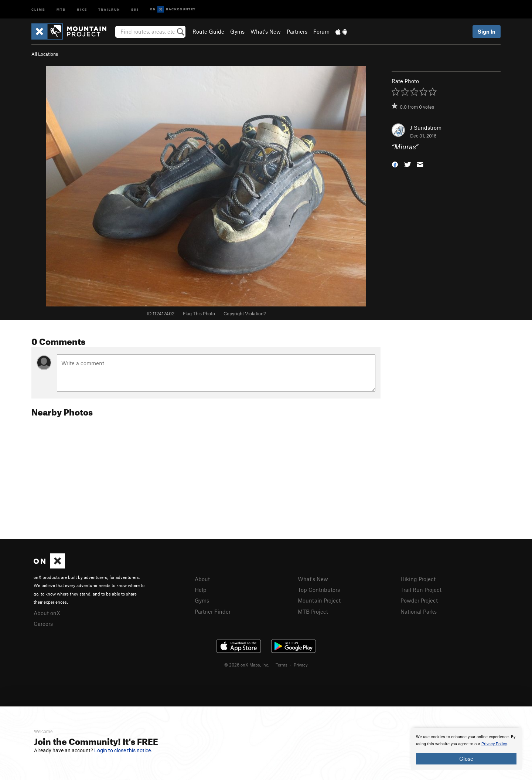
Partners (297, 31)
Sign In (487, 31)
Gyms (237, 31)
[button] (395, 164)
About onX (47, 613)
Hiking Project (418, 579)
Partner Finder (213, 611)
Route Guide (208, 31)
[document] (466, 749)
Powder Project (419, 600)
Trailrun (109, 9)
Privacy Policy (494, 744)
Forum (321, 31)
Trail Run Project (421, 590)
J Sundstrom (426, 128)
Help (201, 590)
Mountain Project (319, 600)
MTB (61, 9)
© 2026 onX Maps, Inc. (247, 665)
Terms (282, 665)
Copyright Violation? (245, 313)
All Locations (45, 54)
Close (466, 759)
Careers (43, 624)
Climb (38, 9)
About (202, 579)
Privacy (301, 665)
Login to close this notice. (123, 750)
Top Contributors (319, 590)
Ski (135, 9)
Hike (82, 9)
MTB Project (313, 611)
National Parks (419, 611)
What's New (266, 31)
